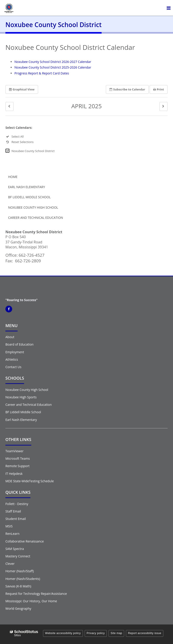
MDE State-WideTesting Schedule (30, 481)
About (10, 337)
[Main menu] (168, 8)
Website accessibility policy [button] (63, 633)
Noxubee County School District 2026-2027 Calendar (53, 62)
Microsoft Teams (18, 458)
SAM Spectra (15, 549)
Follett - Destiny (17, 504)
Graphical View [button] (22, 89)
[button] (9, 106)
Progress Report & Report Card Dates (42, 73)
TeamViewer (15, 451)
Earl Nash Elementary (27, 187)
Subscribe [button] (127, 89)
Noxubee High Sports (21, 397)
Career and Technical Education (36, 218)
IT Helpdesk (14, 474)
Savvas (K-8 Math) (18, 586)
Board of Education (19, 344)
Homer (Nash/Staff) (20, 571)
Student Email (16, 519)
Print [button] (159, 89)
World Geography (18, 608)
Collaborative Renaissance (25, 541)
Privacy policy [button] (96, 633)
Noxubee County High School (33, 207)
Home (13, 177)
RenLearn (12, 534)
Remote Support (17, 466)
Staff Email (13, 511)
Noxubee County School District (33, 151)
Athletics (12, 359)
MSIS (9, 526)
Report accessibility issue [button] (145, 633)
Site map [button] (116, 633)
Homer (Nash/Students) (23, 579)
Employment (15, 352)
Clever (10, 564)
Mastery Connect (18, 556)
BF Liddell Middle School (29, 197)
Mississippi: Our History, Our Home (31, 601)
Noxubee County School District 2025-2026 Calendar (53, 67)
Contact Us (13, 367)
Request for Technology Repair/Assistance (36, 594)
